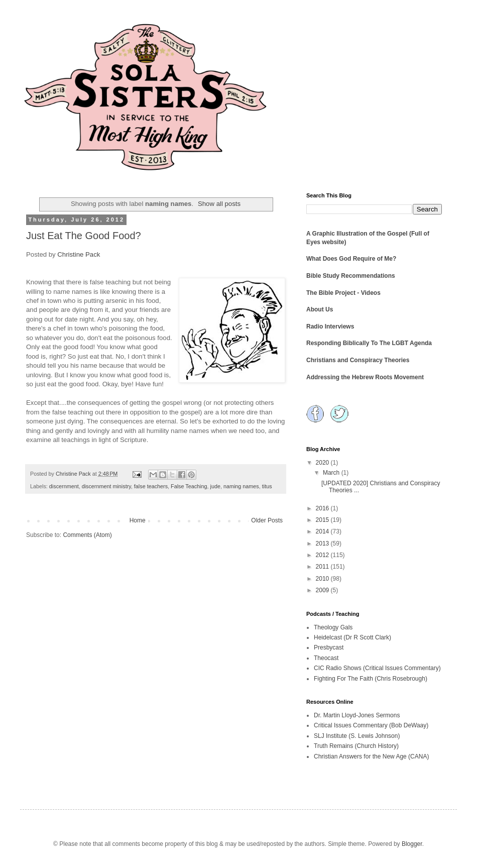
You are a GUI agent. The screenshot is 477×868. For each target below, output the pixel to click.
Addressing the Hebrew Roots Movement (365, 377)
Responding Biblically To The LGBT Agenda (369, 343)
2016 (323, 508)
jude (215, 486)
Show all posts (219, 204)
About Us (320, 309)
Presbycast (329, 647)
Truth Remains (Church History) (356, 746)
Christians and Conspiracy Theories (358, 360)
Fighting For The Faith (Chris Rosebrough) (371, 679)
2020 (323, 463)
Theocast (326, 658)
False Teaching (189, 486)
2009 (323, 590)
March (332, 473)
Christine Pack (79, 254)
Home (138, 520)
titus (267, 486)
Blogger (412, 844)
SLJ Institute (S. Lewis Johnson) (357, 736)
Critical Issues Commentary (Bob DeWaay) (371, 725)
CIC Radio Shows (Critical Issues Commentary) (377, 668)
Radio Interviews (330, 327)
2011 (323, 567)
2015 (323, 520)
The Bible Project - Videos (343, 293)
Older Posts (267, 520)
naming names (241, 486)
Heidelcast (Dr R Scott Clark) (352, 637)
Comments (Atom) (87, 535)
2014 (323, 531)
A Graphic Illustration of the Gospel (357, 234)
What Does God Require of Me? (351, 259)
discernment (64, 486)
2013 (323, 544)
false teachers (151, 486)
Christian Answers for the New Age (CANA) (371, 756)
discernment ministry (106, 486)
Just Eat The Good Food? (84, 236)
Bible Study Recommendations (351, 276)
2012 (323, 555)
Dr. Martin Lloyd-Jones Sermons (357, 715)
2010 (323, 579)
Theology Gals (333, 627)
